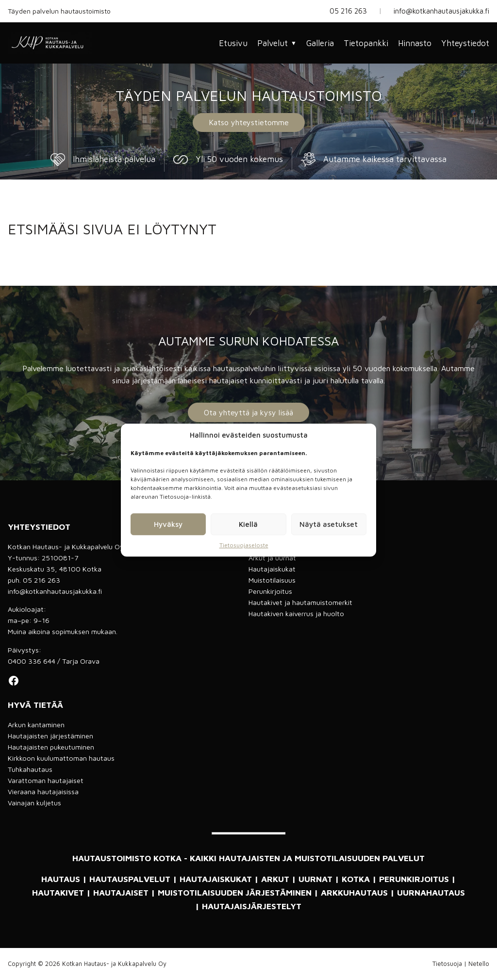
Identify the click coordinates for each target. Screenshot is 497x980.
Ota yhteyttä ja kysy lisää (248, 412)
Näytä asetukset (329, 524)
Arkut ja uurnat (272, 558)
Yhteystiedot (465, 43)
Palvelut (277, 43)
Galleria (320, 43)
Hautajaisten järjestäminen (50, 736)
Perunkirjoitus (270, 591)
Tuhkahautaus (30, 769)
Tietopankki (366, 43)
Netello (479, 964)
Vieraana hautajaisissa (43, 792)
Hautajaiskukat (272, 569)
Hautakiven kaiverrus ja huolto (296, 613)
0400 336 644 (32, 661)
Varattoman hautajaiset (46, 780)
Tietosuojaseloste (244, 545)
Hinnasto (415, 43)
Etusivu (233, 43)
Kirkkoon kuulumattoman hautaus (61, 758)
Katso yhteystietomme (249, 122)
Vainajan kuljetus (34, 803)
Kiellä (248, 524)
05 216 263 (348, 11)
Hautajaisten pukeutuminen (51, 747)
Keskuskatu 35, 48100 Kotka (55, 569)
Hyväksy (168, 524)
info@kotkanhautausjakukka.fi (441, 11)
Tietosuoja (447, 964)
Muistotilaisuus (272, 580)
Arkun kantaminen (36, 725)
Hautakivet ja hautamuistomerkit (300, 602)
